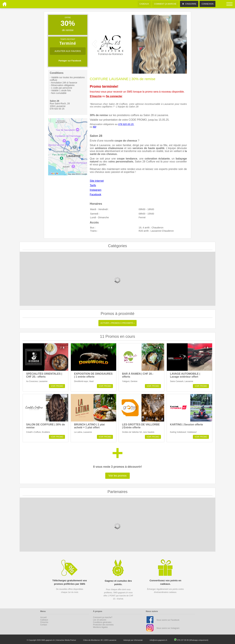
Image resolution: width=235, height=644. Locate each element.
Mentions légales (100, 627)
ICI (95, 127)
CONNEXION (208, 4)
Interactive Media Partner (66, 640)
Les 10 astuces (100, 620)
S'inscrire (96, 96)
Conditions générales (102, 622)
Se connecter (114, 96)
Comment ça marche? (103, 617)
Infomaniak (138, 640)
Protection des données (103, 625)
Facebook (95, 195)
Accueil (43, 617)
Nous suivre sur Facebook (168, 620)
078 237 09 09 (183, 640)
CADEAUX (144, 4)
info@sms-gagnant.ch (158, 640)
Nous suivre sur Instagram (168, 628)
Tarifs (93, 185)
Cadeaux (44, 620)
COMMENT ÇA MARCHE (165, 4)
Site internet (97, 181)
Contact (43, 625)
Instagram (96, 190)
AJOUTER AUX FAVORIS (68, 51)
